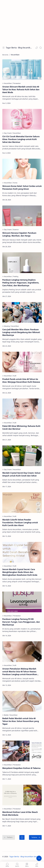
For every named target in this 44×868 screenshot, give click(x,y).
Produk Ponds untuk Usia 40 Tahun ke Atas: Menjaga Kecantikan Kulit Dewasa (21, 381)
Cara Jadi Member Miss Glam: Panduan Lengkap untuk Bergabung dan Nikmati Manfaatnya (21, 332)
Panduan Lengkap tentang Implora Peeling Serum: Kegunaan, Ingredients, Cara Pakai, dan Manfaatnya (21, 283)
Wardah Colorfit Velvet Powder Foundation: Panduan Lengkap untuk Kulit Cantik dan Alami (20, 523)
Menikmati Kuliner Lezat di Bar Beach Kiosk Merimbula (20, 814)
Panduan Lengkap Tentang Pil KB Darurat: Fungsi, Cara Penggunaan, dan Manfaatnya (21, 622)
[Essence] (16, 229)
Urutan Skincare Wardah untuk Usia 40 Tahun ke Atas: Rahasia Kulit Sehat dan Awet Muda (21, 90)
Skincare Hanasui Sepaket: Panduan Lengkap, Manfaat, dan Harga (19, 234)
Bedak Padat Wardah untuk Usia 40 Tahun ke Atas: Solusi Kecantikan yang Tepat (21, 721)
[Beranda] (22, 837)
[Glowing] (7, 326)
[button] (36, 48)
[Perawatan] (17, 83)
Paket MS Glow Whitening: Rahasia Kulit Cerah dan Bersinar (21, 427)
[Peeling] (16, 276)
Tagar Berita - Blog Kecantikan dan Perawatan (19, 48)
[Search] (40, 48)
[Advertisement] (22, 22)
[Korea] (15, 183)
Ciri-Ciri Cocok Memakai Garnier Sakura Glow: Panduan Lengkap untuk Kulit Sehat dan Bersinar (21, 139)
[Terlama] (35, 837)
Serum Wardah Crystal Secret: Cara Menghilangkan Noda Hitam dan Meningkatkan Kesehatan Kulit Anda (20, 572)
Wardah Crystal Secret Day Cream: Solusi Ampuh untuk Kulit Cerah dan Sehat (21, 474)
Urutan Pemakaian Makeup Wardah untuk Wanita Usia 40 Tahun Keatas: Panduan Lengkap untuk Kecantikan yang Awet (20, 672)
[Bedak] (7, 715)
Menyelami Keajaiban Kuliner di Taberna (21, 768)
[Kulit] (15, 376)
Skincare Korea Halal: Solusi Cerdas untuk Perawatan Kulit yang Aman (22, 188)
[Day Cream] (8, 133)
